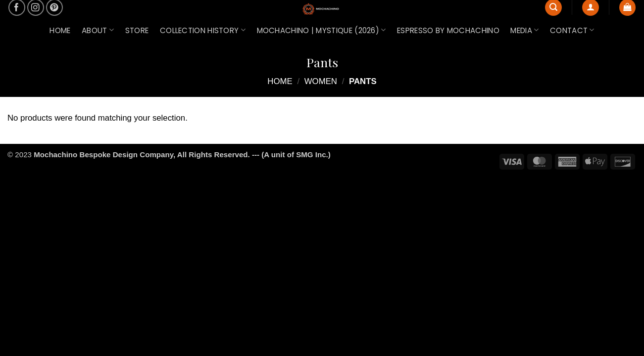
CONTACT (572, 30)
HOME (60, 30)
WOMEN (321, 81)
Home (280, 81)
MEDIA (524, 30)
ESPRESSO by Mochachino (448, 30)
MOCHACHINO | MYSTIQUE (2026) (322, 30)
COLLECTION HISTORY (203, 30)
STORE (137, 30)
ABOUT (98, 30)
